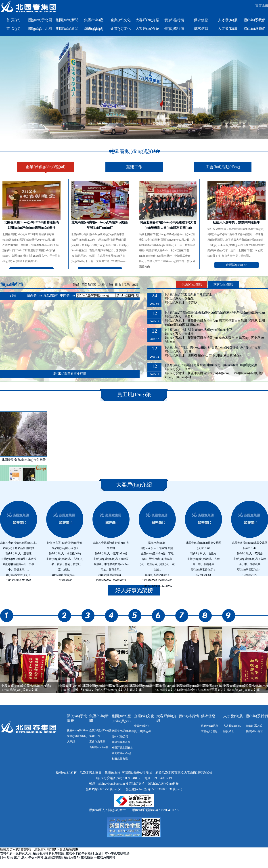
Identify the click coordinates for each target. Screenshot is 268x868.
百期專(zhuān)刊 (99, 747)
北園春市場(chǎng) (123, 731)
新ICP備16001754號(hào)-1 (104, 789)
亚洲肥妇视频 (54, 857)
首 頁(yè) (13, 20)
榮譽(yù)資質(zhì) (77, 736)
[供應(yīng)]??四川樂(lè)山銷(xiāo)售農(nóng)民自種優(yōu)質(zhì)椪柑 (213, 347)
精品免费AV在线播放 (78, 857)
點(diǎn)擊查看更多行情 (70, 374)
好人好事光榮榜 (134, 590)
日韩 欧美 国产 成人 (14, 857)
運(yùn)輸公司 (120, 736)
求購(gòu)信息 (223, 284)
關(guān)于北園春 (40, 21)
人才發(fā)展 (228, 20)
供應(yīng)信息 (192, 284)
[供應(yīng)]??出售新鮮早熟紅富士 (189, 295)
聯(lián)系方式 (254, 726)
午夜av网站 (36, 857)
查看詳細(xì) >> (237, 265)
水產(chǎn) (106, 284)
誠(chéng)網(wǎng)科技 (163, 784)
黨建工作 (134, 167)
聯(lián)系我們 (255, 20)
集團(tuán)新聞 (67, 20)
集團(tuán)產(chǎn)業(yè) (94, 21)
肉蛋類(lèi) (89, 284)
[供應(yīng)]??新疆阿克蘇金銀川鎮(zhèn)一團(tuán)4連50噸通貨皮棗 (211, 365)
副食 (118, 284)
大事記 (71, 742)
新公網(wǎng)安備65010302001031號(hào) (154, 789)
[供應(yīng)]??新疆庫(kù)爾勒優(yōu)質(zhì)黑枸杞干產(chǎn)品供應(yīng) (215, 313)
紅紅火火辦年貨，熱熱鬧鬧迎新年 (237, 222)
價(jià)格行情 (174, 20)
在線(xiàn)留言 (254, 731)
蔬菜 (135, 284)
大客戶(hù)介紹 (148, 20)
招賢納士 (229, 731)
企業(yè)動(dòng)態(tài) (45, 167)
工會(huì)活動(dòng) (223, 167)
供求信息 (201, 20)
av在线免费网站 (105, 857)
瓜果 (127, 284)
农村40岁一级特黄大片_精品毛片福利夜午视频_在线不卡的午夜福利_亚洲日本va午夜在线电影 (65, 853)
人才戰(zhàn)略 (232, 726)
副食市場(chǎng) (121, 753)
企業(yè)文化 (121, 20)
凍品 (76, 284)
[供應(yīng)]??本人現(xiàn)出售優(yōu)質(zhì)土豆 (199, 330)
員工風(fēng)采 (134, 394)
